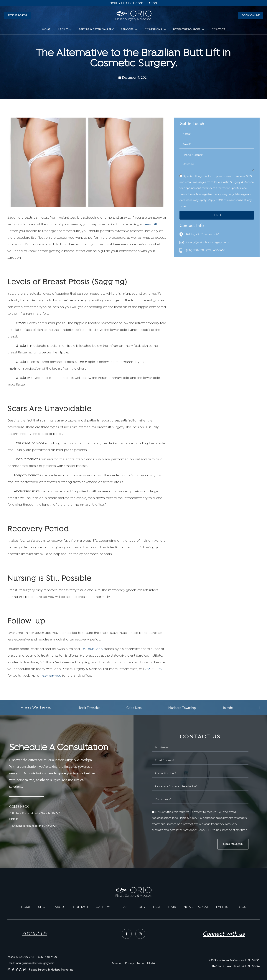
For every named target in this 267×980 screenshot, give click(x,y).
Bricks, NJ (192, 234)
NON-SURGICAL (196, 907)
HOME (46, 30)
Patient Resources (189, 30)
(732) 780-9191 (195, 250)
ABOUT (60, 907)
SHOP (43, 907)
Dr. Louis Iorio (92, 649)
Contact (218, 30)
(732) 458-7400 (216, 250)
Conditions (155, 30)
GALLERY (103, 907)
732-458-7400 (51, 676)
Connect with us (224, 934)
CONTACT (81, 907)
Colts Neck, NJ (210, 234)
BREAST (123, 907)
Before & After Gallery (96, 30)
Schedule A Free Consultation (134, 3)
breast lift (150, 224)
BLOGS (241, 907)
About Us (35, 934)
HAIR (172, 907)
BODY (141, 907)
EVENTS (222, 907)
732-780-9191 (154, 669)
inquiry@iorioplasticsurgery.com (207, 242)
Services (129, 30)
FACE (157, 907)
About (65, 30)
